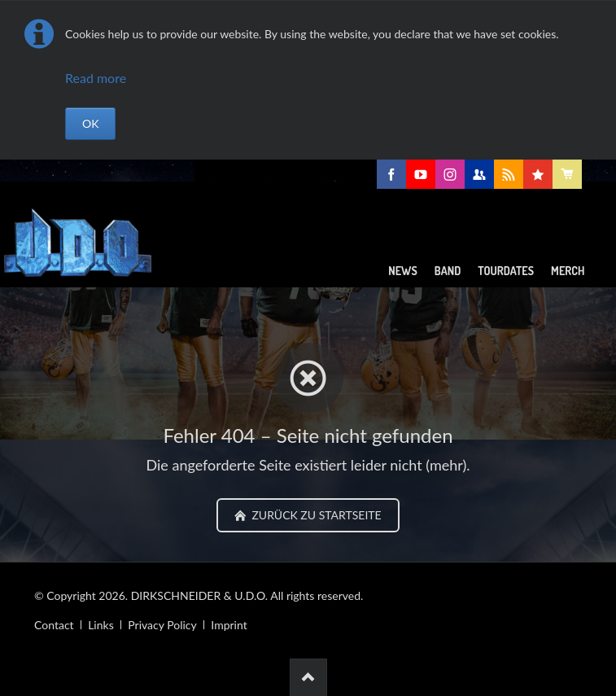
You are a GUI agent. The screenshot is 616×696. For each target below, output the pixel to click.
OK (90, 123)
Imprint (229, 625)
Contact (54, 625)
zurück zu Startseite (315, 515)
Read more (96, 78)
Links (101, 625)
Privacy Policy (162, 625)
